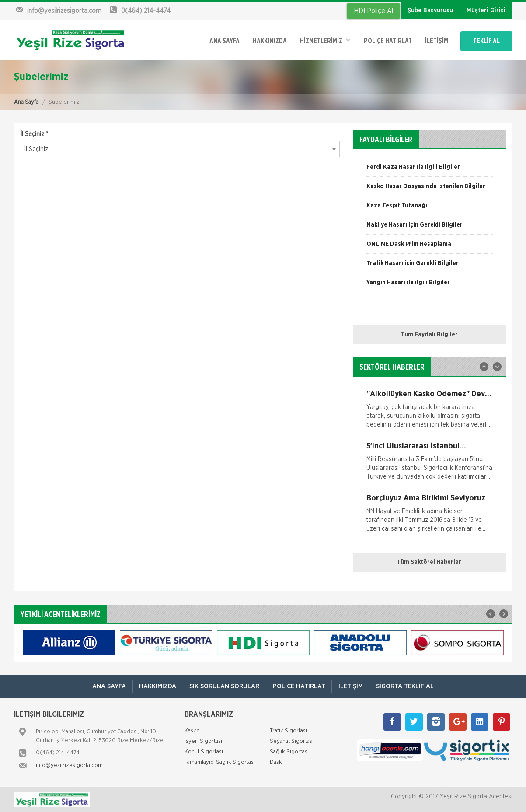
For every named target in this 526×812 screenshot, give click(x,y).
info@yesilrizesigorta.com (69, 765)
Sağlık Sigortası (289, 751)
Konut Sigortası (204, 751)
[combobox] (180, 149)
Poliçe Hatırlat (385, 41)
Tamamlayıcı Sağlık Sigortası (220, 762)
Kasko (192, 730)
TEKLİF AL (486, 41)
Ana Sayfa (26, 102)
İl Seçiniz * (34, 134)
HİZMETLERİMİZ (322, 40)
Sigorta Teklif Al (406, 686)
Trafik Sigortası (288, 730)
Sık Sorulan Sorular (224, 686)
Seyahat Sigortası (292, 741)
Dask (276, 762)
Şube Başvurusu (430, 10)
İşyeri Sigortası (203, 741)
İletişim (434, 41)
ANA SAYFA (221, 41)
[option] (429, 170)
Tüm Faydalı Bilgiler (429, 334)
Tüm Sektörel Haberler (429, 562)
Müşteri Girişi (486, 10)
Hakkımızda (266, 41)
